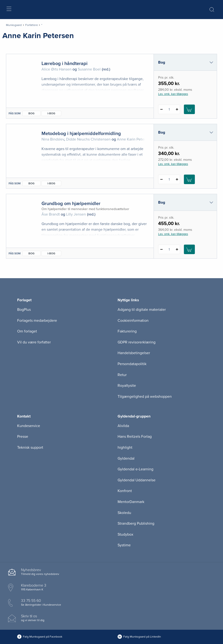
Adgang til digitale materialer (142, 310)
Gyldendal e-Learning (135, 469)
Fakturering (127, 331)
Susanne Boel (89, 69)
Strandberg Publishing (136, 523)
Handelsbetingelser (134, 353)
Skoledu (124, 513)
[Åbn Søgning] (212, 10)
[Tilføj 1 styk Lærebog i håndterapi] (177, 109)
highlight (125, 448)
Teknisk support (30, 448)
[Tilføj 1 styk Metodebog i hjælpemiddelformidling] (177, 179)
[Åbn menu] (9, 10)
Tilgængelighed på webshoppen (145, 397)
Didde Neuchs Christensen (88, 139)
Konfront (125, 491)
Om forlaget (27, 331)
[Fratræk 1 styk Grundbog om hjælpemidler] (161, 249)
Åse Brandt (51, 214)
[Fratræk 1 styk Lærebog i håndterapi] (161, 109)
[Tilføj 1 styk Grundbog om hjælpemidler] (177, 249)
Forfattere (32, 25)
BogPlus (24, 310)
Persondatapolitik (132, 364)
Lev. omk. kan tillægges (173, 94)
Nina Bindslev (53, 139)
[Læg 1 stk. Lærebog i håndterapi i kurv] (189, 109)
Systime (124, 545)
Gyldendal (126, 458)
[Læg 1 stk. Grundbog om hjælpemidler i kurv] (189, 249)
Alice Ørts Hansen (57, 69)
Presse (23, 437)
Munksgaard (14, 25)
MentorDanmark (131, 502)
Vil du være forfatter (34, 342)
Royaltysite (127, 386)
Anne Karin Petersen (134, 139)
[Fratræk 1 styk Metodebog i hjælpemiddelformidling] (161, 179)
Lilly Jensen (76, 214)
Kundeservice (29, 426)
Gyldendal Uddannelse (137, 480)
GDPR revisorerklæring (137, 342)
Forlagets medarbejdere (37, 321)
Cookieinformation (133, 321)
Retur (122, 375)
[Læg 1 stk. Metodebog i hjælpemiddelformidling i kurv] (189, 179)
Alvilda (123, 426)
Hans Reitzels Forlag (135, 437)
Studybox (125, 534)
